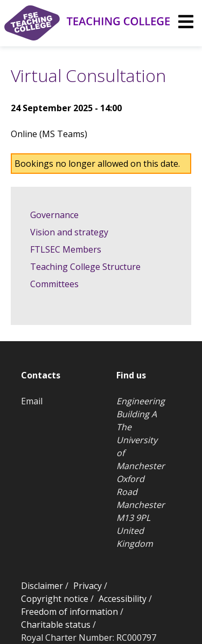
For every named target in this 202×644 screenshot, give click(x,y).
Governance (54, 215)
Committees (54, 284)
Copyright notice (55, 599)
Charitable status (56, 625)
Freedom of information (69, 612)
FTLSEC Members (66, 249)
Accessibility (123, 599)
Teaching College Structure (85, 267)
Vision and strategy (69, 232)
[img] (186, 22)
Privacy (88, 586)
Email (32, 401)
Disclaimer (42, 586)
